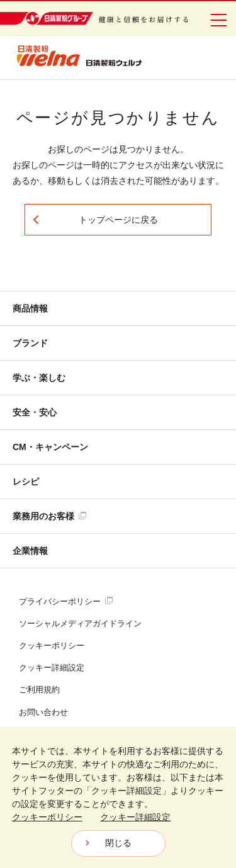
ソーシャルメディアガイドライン (80, 623)
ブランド (30, 343)
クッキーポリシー (52, 645)
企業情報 (30, 551)
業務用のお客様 (49, 516)
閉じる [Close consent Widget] (118, 843)
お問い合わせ (43, 712)
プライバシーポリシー (66, 601)
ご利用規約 (39, 690)
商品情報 (30, 308)
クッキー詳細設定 (52, 668)
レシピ (26, 482)
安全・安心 (35, 412)
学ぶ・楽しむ (39, 378)
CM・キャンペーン (50, 447)
